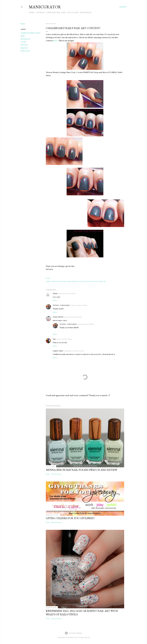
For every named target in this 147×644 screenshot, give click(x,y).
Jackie (55, 294)
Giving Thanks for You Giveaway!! (70, 518)
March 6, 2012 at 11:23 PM (79, 305)
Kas (54, 339)
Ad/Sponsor (86, 13)
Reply (55, 300)
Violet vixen (25, 51)
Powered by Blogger (73, 633)
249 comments (56, 619)
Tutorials (40, 13)
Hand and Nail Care (56, 13)
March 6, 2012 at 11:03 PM (67, 294)
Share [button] (23, 24)
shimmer (24, 45)
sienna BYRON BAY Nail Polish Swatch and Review (82, 470)
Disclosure (73, 13)
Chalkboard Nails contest (30, 33)
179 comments (56, 474)
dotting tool (25, 39)
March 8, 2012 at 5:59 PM (86, 324)
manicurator (45, 7)
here (55, 41)
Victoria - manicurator (61, 305)
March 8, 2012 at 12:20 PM (73, 317)
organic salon (58, 351)
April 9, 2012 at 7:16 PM (64, 339)
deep (23, 36)
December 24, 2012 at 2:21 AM (74, 351)
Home (32, 13)
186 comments (56, 522)
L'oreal (23, 42)
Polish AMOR (58, 317)
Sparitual (24, 48)
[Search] (123, 7)
